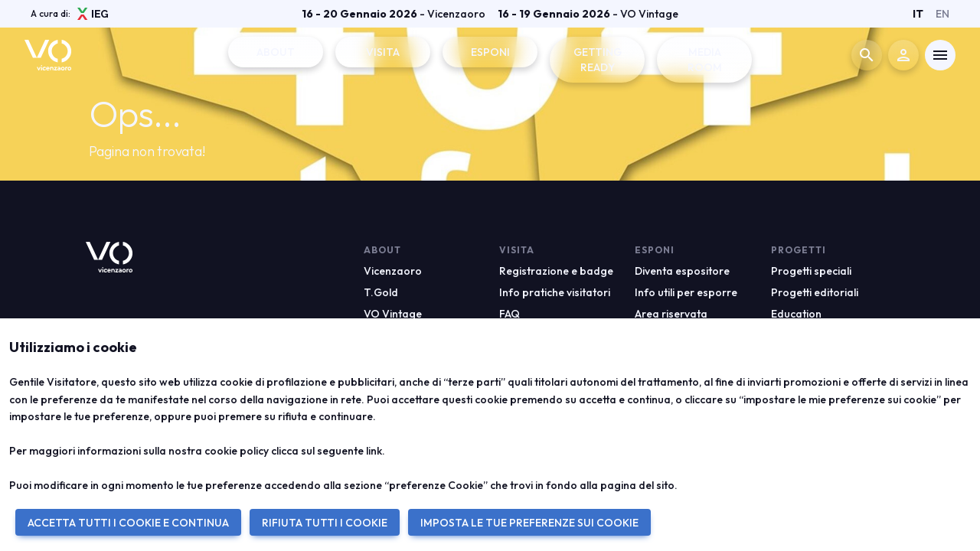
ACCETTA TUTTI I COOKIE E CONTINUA (128, 523)
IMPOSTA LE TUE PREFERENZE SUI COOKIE (529, 523)
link (374, 451)
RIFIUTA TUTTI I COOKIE (325, 523)
